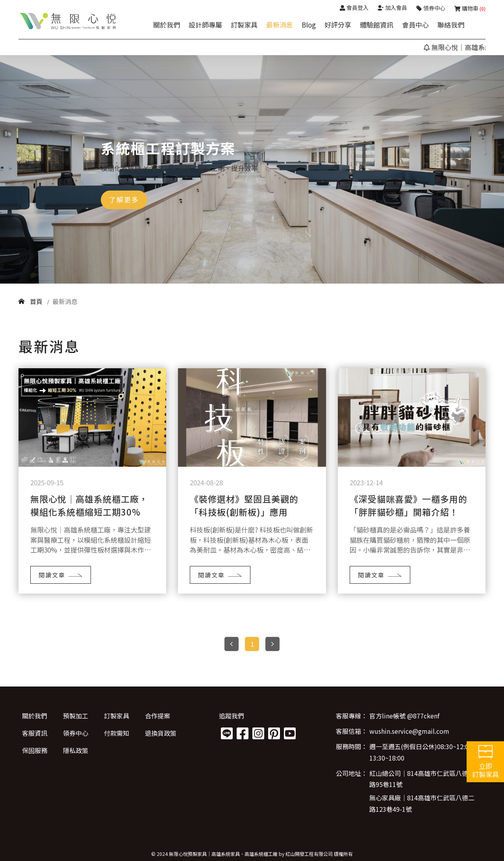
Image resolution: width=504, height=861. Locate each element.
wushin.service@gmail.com (409, 731)
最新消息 (280, 25)
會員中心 (415, 25)
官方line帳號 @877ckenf (404, 716)
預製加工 (76, 716)
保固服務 (35, 750)
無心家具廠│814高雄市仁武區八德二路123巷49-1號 (422, 803)
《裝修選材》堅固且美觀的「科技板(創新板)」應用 (244, 505)
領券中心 (76, 733)
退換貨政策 (161, 733)
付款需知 (117, 733)
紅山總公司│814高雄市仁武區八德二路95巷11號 (422, 779)
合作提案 (157, 716)
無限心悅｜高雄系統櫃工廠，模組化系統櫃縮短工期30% (89, 505)
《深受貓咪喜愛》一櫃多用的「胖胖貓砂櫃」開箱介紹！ (409, 505)
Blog (309, 25)
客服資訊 (35, 733)
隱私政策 (76, 750)
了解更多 (124, 199)
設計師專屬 (205, 25)
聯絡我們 (451, 25)
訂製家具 (244, 25)
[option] (252, 169)
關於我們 (167, 25)
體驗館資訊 (377, 25)
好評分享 (338, 25)
